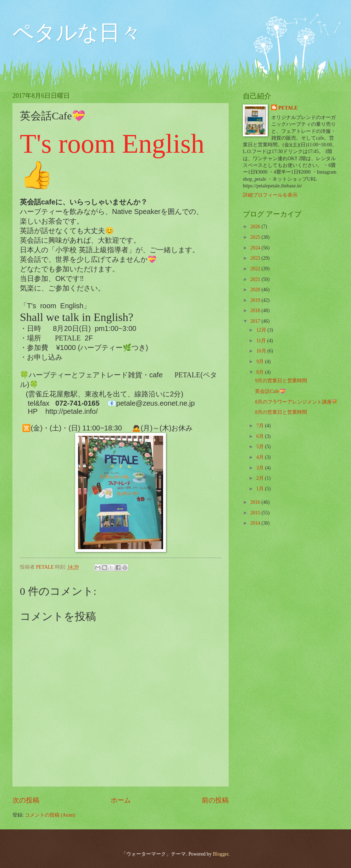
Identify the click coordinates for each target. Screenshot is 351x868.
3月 (261, 468)
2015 (256, 513)
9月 (261, 362)
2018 (256, 311)
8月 (261, 372)
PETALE (288, 108)
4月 (261, 457)
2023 (256, 258)
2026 (256, 227)
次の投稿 (26, 800)
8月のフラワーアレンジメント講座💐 (296, 402)
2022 (256, 269)
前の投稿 (215, 800)
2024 (256, 248)
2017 (256, 321)
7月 (261, 426)
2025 (256, 237)
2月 (261, 478)
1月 (261, 489)
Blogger (221, 854)
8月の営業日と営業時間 (281, 412)
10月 (262, 351)
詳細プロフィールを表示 (270, 195)
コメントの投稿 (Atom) (50, 815)
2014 (256, 523)
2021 (256, 279)
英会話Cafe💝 (270, 391)
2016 (256, 502)
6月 (261, 436)
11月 (262, 341)
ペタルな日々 (77, 33)
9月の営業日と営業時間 (281, 381)
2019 (256, 300)
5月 (261, 447)
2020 (256, 290)
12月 (262, 330)
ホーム (121, 800)
